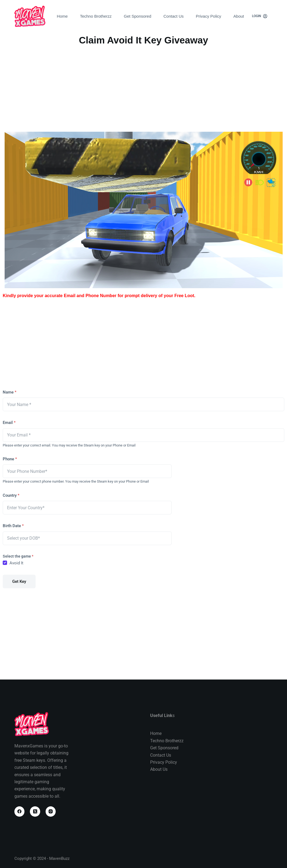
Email (9, 423)
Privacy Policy (208, 16)
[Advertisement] (143, 88)
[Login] (260, 16)
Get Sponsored (138, 16)
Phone (10, 459)
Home (62, 16)
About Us (242, 16)
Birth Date (13, 526)
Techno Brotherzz (96, 16)
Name (10, 392)
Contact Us (174, 16)
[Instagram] (51, 812)
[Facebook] (20, 812)
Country (11, 495)
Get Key (19, 581)
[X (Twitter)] (35, 812)
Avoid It (16, 563)
